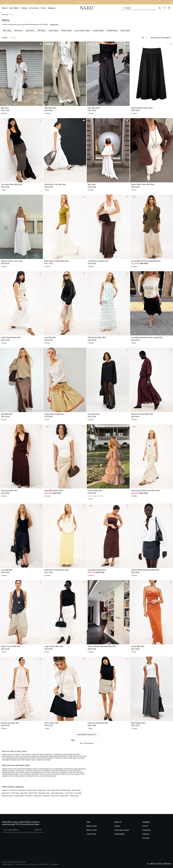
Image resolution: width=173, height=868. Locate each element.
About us (118, 822)
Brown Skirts (33, 793)
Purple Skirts (37, 796)
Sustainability (119, 834)
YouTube (146, 838)
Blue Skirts (24, 793)
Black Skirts (15, 793)
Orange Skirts (19, 796)
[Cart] (169, 8)
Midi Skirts (14, 790)
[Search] (139, 8)
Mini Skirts (6, 790)
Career (117, 826)
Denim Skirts (76, 790)
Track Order (91, 834)
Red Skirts (46, 796)
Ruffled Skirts (66, 790)
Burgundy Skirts (44, 793)
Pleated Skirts (32, 790)
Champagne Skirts (57, 793)
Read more (54, 24)
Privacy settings (54, 864)
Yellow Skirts (74, 796)
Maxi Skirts (22, 790)
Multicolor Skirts (8, 796)
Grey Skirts (78, 793)
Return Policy (92, 826)
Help (88, 822)
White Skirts (65, 796)
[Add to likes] (40, 44)
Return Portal (92, 830)
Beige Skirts (6, 793)
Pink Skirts (28, 796)
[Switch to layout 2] (143, 38)
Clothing (5, 14)
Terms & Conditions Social (22, 864)
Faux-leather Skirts (54, 790)
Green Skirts (69, 793)
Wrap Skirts (42, 790)
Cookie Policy (44, 864)
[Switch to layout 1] (139, 38)
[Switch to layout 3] (147, 38)
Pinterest (146, 834)
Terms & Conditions (8, 864)
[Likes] (164, 8)
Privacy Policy (35, 864)
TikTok (145, 826)
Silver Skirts (55, 796)
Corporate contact (122, 830)
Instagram (146, 822)
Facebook (146, 830)
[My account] (160, 8)
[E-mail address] (17, 830)
